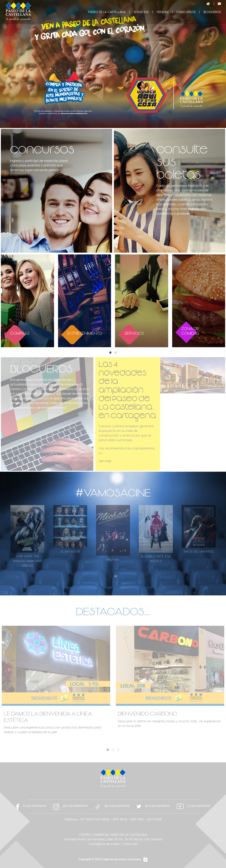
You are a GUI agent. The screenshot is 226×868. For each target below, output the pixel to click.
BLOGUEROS (212, 12)
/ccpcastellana (34, 806)
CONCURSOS (186, 12)
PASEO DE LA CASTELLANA (107, 12)
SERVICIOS (141, 12)
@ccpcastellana (75, 806)
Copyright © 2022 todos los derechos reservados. (110, 859)
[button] (110, 353)
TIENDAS (162, 12)
